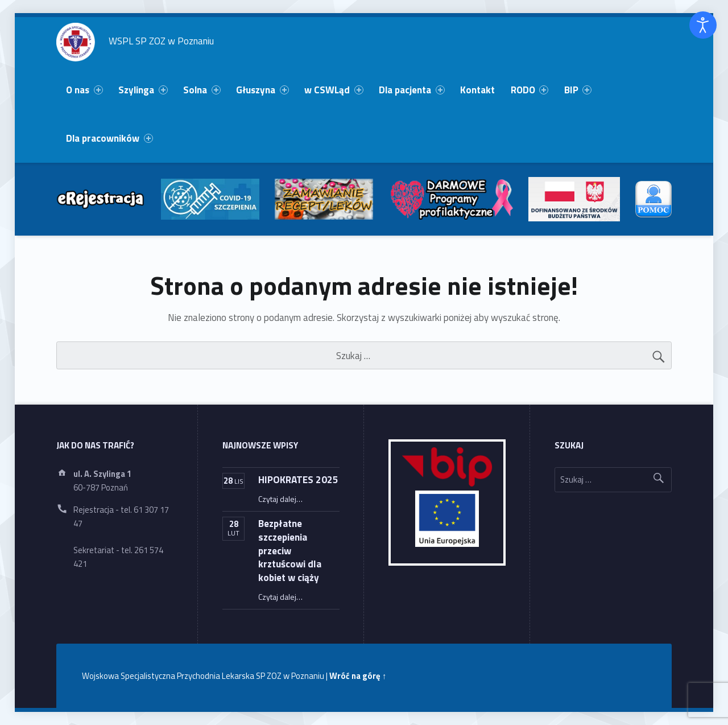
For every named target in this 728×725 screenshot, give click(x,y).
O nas (84, 90)
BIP (578, 90)
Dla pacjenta (411, 90)
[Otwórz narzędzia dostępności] (703, 25)
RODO (530, 90)
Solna (202, 90)
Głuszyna (262, 90)
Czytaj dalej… (280, 499)
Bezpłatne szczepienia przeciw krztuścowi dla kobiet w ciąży (290, 550)
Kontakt (477, 90)
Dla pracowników (109, 138)
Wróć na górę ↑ (358, 676)
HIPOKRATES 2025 (298, 479)
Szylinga (143, 90)
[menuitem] (85, 90)
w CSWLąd (334, 90)
